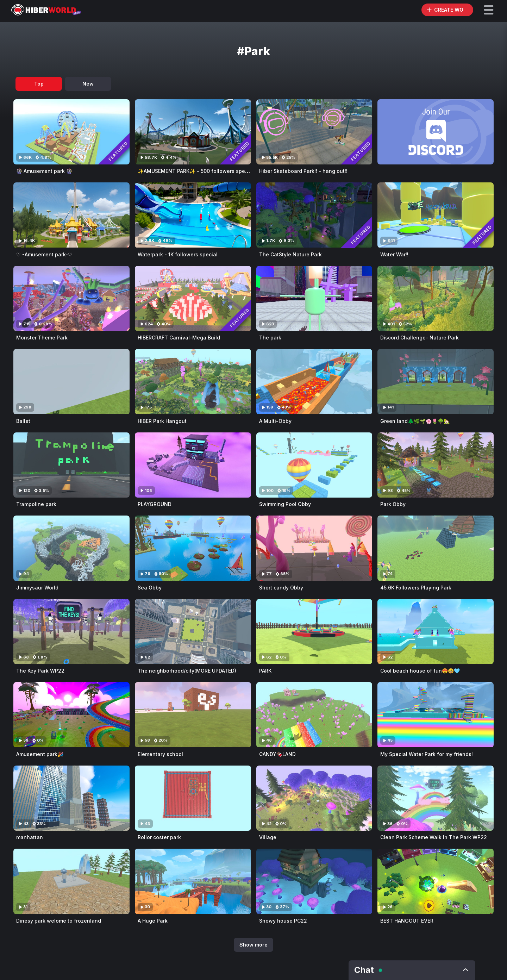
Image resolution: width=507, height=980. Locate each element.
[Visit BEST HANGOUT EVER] (436, 881)
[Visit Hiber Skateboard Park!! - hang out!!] (314, 132)
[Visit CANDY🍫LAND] (314, 715)
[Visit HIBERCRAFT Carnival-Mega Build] (193, 298)
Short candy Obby (281, 588)
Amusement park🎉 (40, 754)
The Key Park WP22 (40, 671)
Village (268, 837)
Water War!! (394, 254)
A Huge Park (153, 921)
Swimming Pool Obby (285, 504)
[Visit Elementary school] (193, 715)
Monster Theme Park (42, 338)
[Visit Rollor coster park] (193, 798)
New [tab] (88, 84)
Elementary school (160, 754)
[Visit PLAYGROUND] (193, 465)
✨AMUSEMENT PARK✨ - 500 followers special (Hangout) (209, 171)
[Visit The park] (314, 298)
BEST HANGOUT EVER (407, 921)
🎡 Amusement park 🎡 (44, 171)
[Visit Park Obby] (436, 465)
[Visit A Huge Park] (193, 881)
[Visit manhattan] (71, 798)
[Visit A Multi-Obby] (314, 382)
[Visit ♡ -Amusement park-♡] (71, 215)
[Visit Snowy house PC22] (314, 881)
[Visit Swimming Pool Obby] (314, 465)
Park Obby (393, 504)
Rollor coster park (159, 837)
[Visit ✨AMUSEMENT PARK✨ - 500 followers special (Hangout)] (193, 132)
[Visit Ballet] (71, 382)
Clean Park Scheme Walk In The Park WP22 (434, 837)
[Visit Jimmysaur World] (71, 548)
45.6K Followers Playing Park (416, 588)
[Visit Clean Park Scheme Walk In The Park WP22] (436, 798)
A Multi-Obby (275, 421)
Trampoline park (36, 504)
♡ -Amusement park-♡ (44, 254)
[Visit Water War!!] (436, 215)
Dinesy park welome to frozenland (59, 921)
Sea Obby (150, 588)
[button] (489, 10)
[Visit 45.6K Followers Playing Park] (436, 548)
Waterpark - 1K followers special (178, 254)
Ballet (23, 421)
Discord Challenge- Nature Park (420, 338)
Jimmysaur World (37, 588)
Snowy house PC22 (283, 921)
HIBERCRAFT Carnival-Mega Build (179, 338)
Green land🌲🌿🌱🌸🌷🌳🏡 (415, 421)
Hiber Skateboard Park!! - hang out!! (303, 171)
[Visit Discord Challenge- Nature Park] (436, 298)
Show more (254, 945)
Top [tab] (39, 84)
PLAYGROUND (155, 504)
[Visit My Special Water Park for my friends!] (436, 715)
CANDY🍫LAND (277, 754)
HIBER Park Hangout (162, 421)
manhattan (30, 837)
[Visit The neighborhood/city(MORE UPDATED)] (193, 632)
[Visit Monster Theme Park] (71, 298)
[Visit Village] (314, 798)
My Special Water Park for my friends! (427, 754)
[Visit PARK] (314, 632)
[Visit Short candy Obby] (314, 548)
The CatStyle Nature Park (290, 254)
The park (270, 338)
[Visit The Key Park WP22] (71, 632)
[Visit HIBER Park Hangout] (193, 382)
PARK (265, 671)
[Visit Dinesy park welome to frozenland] (71, 881)
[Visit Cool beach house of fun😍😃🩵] (436, 632)
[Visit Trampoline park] (71, 465)
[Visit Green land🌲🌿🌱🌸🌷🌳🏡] (436, 382)
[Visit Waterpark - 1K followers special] (193, 215)
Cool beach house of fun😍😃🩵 (420, 671)
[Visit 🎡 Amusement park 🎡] (71, 132)
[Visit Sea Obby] (193, 548)
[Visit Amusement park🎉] (71, 715)
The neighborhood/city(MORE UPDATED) (187, 671)
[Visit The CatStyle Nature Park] (314, 215)
